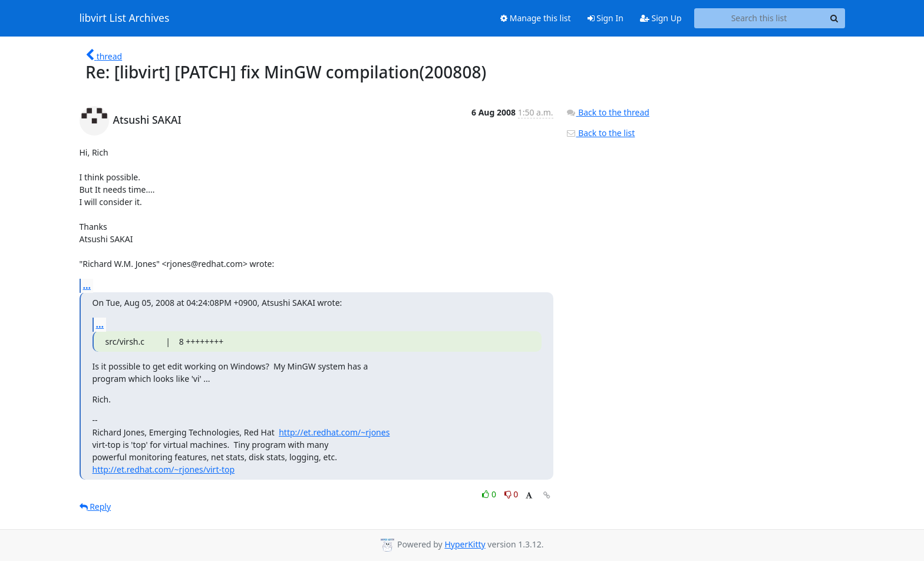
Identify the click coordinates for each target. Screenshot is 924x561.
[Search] (834, 18)
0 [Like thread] (490, 494)
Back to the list (600, 133)
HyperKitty (465, 544)
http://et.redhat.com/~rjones (334, 432)
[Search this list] (759, 18)
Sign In (605, 18)
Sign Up (661, 18)
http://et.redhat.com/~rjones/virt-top (164, 469)
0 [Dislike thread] (511, 494)
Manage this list (536, 18)
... (87, 285)
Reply (95, 506)
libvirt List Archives (125, 18)
